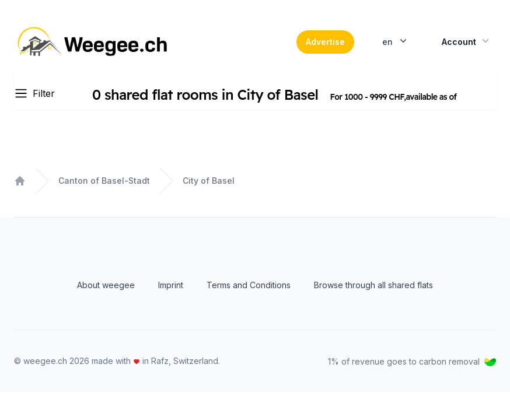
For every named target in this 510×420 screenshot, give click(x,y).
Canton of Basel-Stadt (104, 181)
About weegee (106, 285)
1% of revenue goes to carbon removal (412, 361)
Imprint (171, 285)
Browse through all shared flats (373, 285)
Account (467, 41)
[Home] (94, 42)
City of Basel (209, 181)
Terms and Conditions (249, 285)
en (396, 41)
